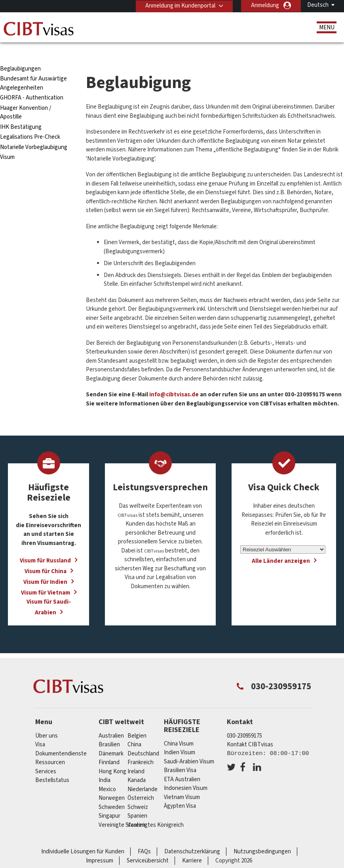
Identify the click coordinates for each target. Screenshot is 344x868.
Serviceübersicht (148, 846)
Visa (40, 730)
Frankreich (141, 748)
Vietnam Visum (182, 783)
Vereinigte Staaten (122, 811)
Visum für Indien (45, 568)
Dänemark (111, 739)
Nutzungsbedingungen (262, 837)
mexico (107, 775)
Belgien (137, 722)
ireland (136, 757)
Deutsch (318, 5)
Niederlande (143, 775)
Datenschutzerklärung (192, 837)
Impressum (100, 846)
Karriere (192, 846)
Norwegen (112, 784)
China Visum (179, 729)
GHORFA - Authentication (32, 83)
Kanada (137, 766)
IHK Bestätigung (21, 113)
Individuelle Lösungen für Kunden (83, 837)
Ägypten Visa (180, 792)
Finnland (109, 748)
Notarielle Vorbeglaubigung (34, 133)
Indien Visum (180, 738)
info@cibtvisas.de (173, 380)
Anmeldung (265, 5)
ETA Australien (182, 765)
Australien (111, 722)
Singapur (109, 802)
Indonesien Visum (186, 774)
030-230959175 (244, 722)
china (134, 730)
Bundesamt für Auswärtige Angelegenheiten (33, 69)
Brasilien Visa (180, 756)
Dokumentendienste (61, 739)
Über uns (47, 722)
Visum (7, 143)
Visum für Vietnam (46, 578)
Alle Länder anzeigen (281, 547)
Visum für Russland (45, 546)
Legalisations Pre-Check (30, 123)
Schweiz (138, 793)
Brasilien (109, 730)
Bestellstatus (52, 766)
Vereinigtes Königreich (156, 811)
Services (46, 757)
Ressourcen (50, 748)
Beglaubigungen (20, 54)
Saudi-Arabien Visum (189, 747)
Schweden (112, 793)
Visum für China (46, 557)
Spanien (137, 802)
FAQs (144, 837)
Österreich (141, 784)
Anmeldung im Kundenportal (180, 5)
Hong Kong (112, 757)
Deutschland (143, 739)
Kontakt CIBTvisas (250, 730)
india (105, 766)
